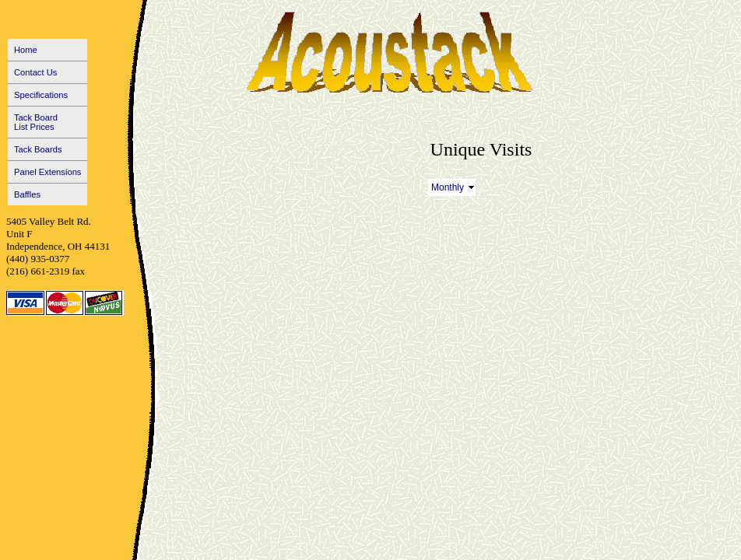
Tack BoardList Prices (36, 122)
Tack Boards (38, 149)
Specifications (41, 95)
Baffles (27, 194)
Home (26, 50)
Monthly (448, 187)
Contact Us (35, 72)
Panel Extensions (47, 172)
